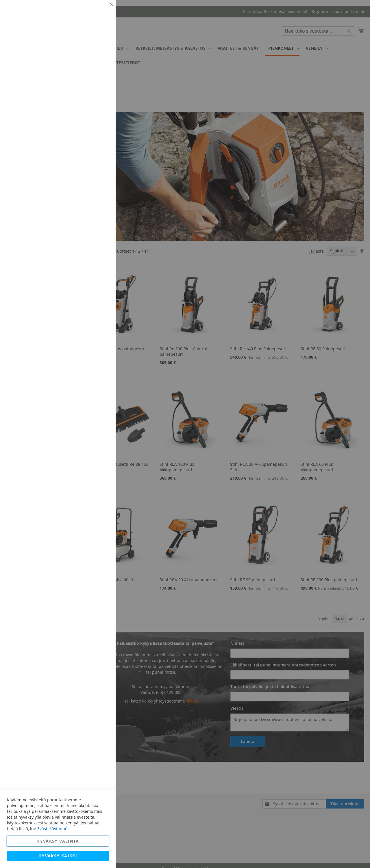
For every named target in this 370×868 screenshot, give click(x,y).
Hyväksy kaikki (58, 856)
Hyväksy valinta (58, 841)
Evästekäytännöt (53, 829)
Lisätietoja (98, 53)
